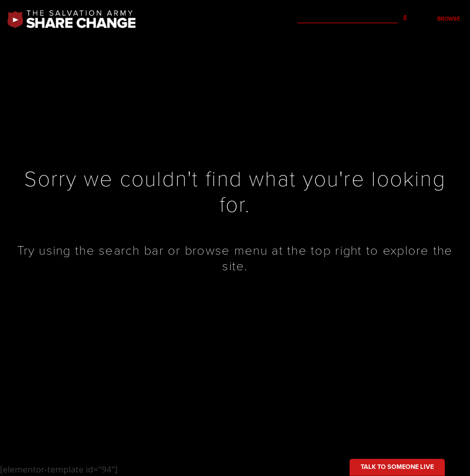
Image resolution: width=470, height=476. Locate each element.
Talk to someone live (397, 467)
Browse (449, 19)
